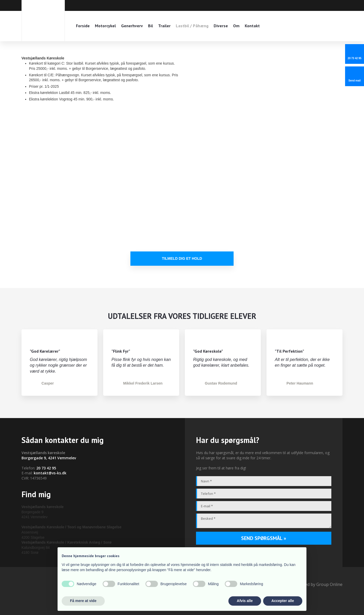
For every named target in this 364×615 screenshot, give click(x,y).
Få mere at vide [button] (83, 601)
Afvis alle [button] (245, 601)
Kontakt (252, 26)
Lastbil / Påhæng (192, 26)
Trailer (164, 26)
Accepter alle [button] (283, 601)
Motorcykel (105, 26)
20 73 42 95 (46, 468)
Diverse (221, 26)
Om (236, 26)
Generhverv (132, 26)
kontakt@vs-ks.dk (50, 473)
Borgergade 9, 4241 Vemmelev (49, 458)
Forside (83, 26)
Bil (150, 26)
